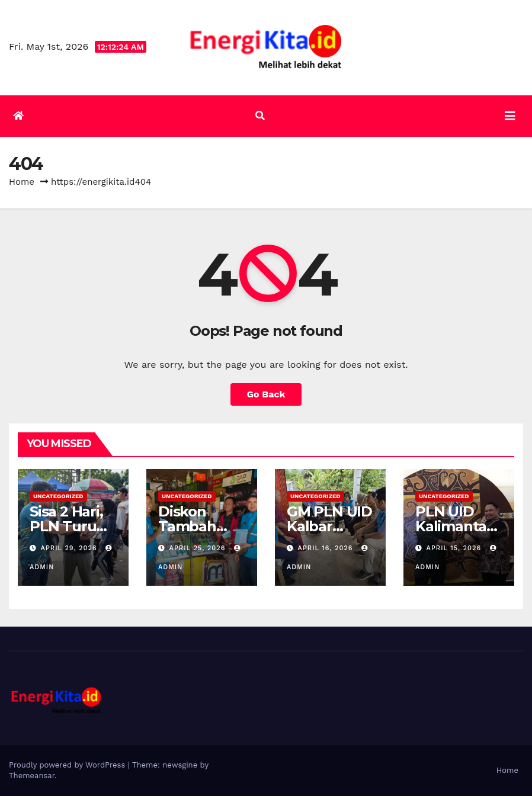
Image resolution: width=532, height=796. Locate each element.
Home (22, 182)
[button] (260, 116)
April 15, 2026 (455, 548)
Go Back (266, 394)
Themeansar (32, 776)
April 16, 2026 (327, 548)
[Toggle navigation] (510, 116)
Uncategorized (58, 496)
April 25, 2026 (199, 548)
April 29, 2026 (70, 548)
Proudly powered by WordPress (68, 765)
